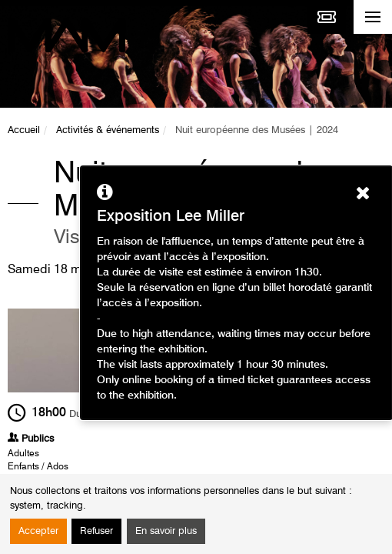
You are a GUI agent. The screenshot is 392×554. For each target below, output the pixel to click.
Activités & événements (108, 130)
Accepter (38, 531)
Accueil (24, 130)
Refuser (96, 531)
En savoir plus (166, 531)
